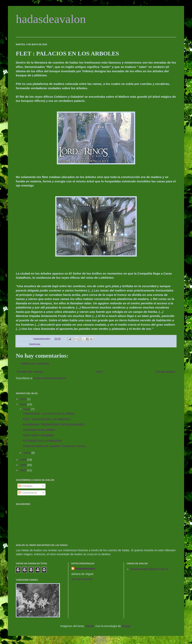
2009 (24, 460)
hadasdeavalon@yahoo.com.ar (149, 569)
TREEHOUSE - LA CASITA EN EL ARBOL (49, 414)
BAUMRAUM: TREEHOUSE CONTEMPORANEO (54, 425)
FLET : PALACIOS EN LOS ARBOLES (46, 419)
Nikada (90, 626)
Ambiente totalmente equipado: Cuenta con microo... (55, 446)
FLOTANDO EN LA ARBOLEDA (42, 441)
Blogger (126, 626)
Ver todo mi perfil (82, 579)
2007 (24, 470)
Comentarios (28, 493)
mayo (27, 409)
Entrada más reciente (30, 372)
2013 (24, 399)
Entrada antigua (165, 372)
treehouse (35, 344)
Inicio (99, 372)
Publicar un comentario (35, 364)
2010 (24, 404)
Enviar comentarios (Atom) (50, 378)
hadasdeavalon (51, 19)
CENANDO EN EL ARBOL (39, 430)
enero (27, 453)
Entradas (25, 486)
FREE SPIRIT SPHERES (38, 435)
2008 (24, 465)
